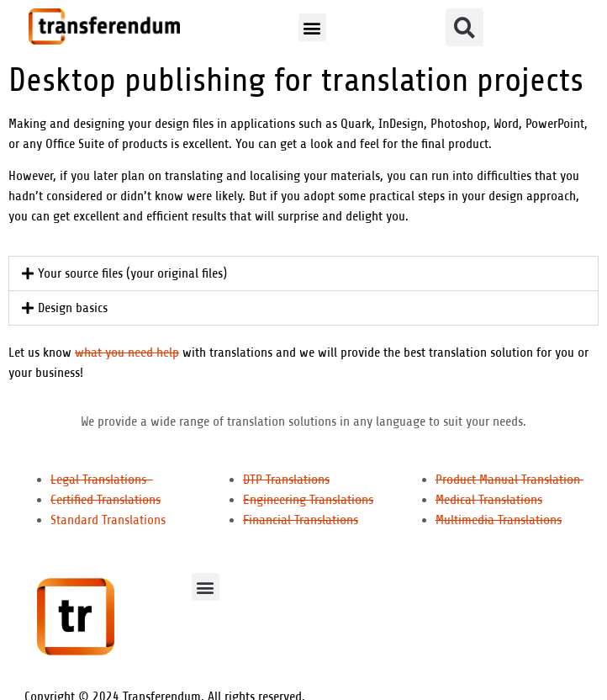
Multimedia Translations (499, 520)
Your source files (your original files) (132, 273)
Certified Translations (106, 500)
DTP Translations (286, 480)
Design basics (73, 308)
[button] (312, 27)
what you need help (127, 353)
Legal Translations (102, 480)
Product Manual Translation (509, 480)
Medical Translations (489, 500)
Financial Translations (301, 520)
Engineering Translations (308, 500)
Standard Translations (108, 520)
